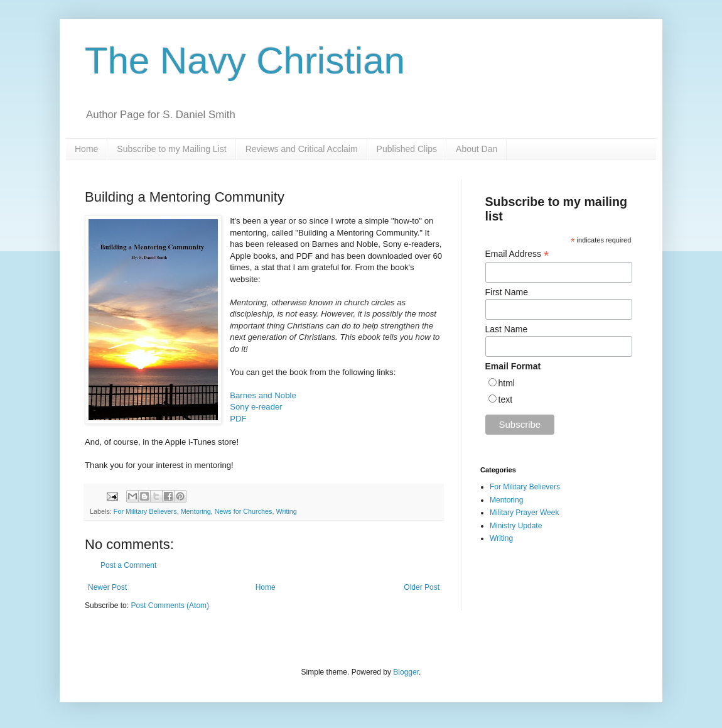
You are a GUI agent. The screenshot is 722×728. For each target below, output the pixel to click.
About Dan (477, 149)
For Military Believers (145, 511)
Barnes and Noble (263, 395)
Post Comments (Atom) (170, 606)
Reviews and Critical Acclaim (302, 149)
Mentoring (196, 511)
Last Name (507, 329)
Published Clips (407, 149)
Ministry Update (516, 526)
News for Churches (244, 511)
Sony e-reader (256, 407)
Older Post (422, 587)
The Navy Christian (245, 61)
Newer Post (107, 587)
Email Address (517, 254)
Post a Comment (128, 565)
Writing (286, 511)
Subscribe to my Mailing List (171, 149)
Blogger (406, 672)
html (507, 383)
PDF (238, 419)
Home (86, 149)
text (506, 399)
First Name (507, 292)
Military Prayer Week (524, 513)
